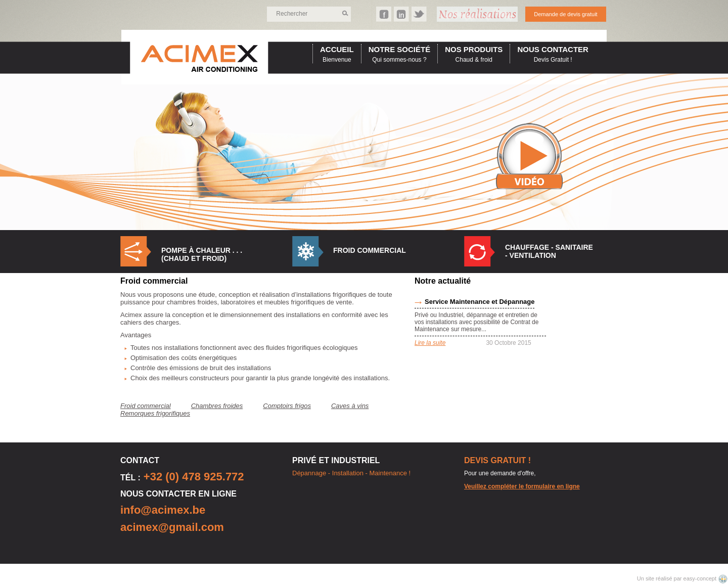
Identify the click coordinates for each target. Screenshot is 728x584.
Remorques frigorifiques (155, 413)
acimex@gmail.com (172, 527)
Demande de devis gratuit (565, 14)
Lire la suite (430, 343)
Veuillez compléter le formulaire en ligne (522, 486)
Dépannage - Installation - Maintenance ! (351, 473)
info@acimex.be (163, 510)
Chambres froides (217, 406)
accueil (337, 49)
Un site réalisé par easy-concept (677, 578)
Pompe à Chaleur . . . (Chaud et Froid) (202, 254)
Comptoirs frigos (287, 406)
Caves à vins (350, 406)
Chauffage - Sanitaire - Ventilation (549, 251)
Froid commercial (370, 250)
